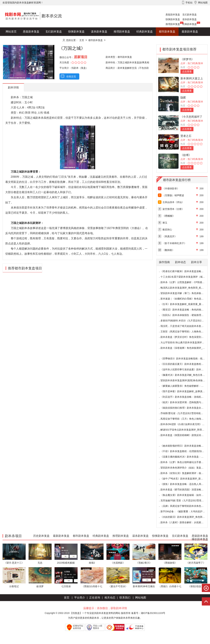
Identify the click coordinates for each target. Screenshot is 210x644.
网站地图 (141, 598)
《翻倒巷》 (168, 250)
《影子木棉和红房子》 (174, 243)
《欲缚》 (186, 155)
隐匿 (183, 98)
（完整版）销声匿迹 (173, 195)
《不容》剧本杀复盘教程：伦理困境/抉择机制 (185, 451)
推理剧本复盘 (173, 24)
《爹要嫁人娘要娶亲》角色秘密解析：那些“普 (185, 386)
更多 (54, 40)
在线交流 (71, 76)
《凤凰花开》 (170, 236)
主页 (82, 40)
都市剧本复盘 (167, 32)
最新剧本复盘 (190, 32)
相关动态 (110, 598)
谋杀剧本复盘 (189, 19)
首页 (67, 598)
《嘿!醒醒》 (169, 216)
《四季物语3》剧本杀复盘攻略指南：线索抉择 (185, 359)
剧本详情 (13, 87)
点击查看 (187, 71)
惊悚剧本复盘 (173, 19)
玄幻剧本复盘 (189, 15)
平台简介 (80, 598)
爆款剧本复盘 (37, 40)
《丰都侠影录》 (171, 188)
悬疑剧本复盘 (173, 15)
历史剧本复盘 (14, 40)
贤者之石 (186, 136)
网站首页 (11, 32)
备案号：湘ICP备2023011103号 (148, 613)
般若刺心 (167, 230)
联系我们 (125, 598)
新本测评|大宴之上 (192, 78)
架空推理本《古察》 (173, 209)
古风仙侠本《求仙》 (173, 202)
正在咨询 (95, 598)
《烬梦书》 (187, 59)
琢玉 (165, 223)
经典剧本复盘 (189, 24)
